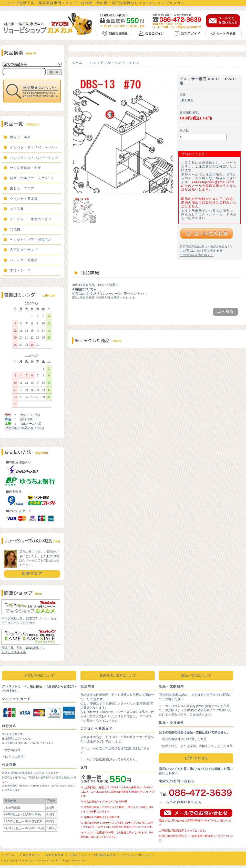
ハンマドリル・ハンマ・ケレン (34, 158)
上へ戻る (225, 312)
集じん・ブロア (22, 188)
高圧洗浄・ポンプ (24, 250)
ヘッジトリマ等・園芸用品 (31, 240)
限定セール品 (20, 137)
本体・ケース (20, 270)
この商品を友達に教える (197, 255)
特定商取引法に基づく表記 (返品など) (206, 247)
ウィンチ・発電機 (24, 199)
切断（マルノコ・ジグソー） (33, 178)
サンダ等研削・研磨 (26, 168)
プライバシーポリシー (136, 855)
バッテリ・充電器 (24, 260)
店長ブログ (32, 574)
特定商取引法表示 (104, 855)
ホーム (77, 63)
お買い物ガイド (30, 855)
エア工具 (17, 209)
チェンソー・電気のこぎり (31, 219)
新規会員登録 (55, 855)
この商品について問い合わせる (201, 251)
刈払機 (15, 229)
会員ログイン (78, 855)
